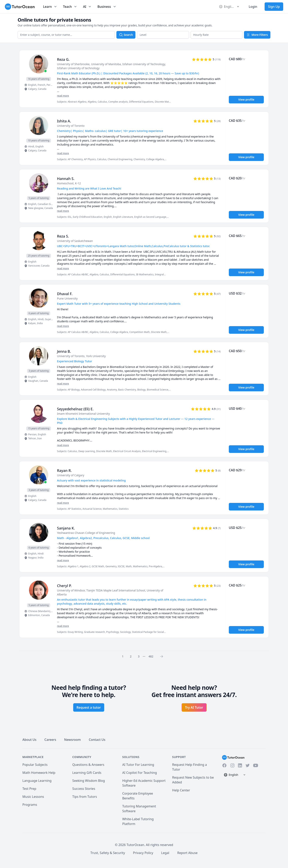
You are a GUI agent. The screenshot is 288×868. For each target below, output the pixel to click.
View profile (246, 99)
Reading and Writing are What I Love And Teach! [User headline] (89, 188)
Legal (165, 853)
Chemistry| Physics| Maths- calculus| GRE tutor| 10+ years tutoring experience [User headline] (110, 131)
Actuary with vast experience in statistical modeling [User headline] (91, 480)
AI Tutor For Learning (138, 765)
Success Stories (84, 789)
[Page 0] (163, 656)
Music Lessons (33, 797)
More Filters (257, 35)
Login (253, 7)
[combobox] (66, 35)
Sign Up (274, 7)
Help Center (181, 790)
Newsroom (72, 740)
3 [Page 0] (139, 656)
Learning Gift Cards (87, 773)
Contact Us (97, 740)
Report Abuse (187, 853)
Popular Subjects (35, 765)
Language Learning (37, 781)
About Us (29, 740)
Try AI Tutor (194, 707)
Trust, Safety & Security (108, 853)
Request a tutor (89, 707)
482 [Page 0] (151, 656)
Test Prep (29, 789)
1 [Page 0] (123, 656)
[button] (163, 35)
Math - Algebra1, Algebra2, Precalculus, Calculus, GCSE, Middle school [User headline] (103, 538)
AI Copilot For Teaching (139, 773)
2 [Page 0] (131, 656)
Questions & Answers (88, 765)
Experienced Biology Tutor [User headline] (74, 361)
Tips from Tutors (85, 797)
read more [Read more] (63, 96)
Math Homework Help (39, 773)
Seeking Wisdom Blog (89, 781)
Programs (30, 805)
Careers (50, 740)
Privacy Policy (143, 853)
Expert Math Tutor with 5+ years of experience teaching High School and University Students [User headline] (119, 304)
